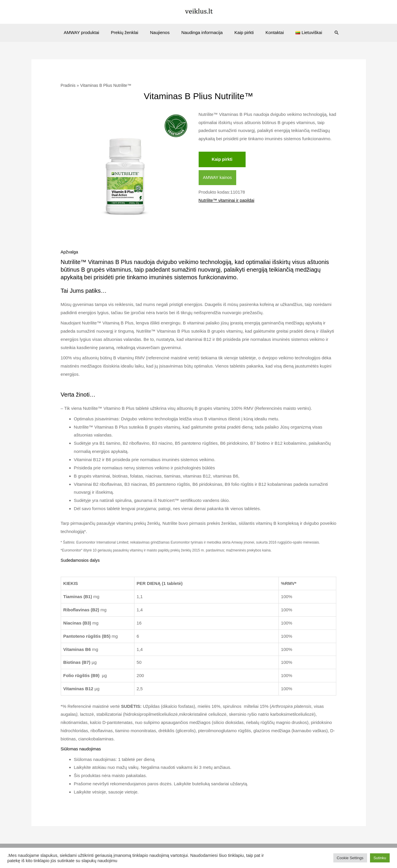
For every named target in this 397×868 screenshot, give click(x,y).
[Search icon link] (326, 33)
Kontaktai (269, 32)
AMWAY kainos (218, 178)
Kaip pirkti (241, 32)
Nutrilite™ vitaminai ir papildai (228, 201)
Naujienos (163, 32)
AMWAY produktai (90, 32)
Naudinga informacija (202, 32)
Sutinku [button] (380, 858)
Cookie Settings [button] (350, 858)
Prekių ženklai (130, 32)
